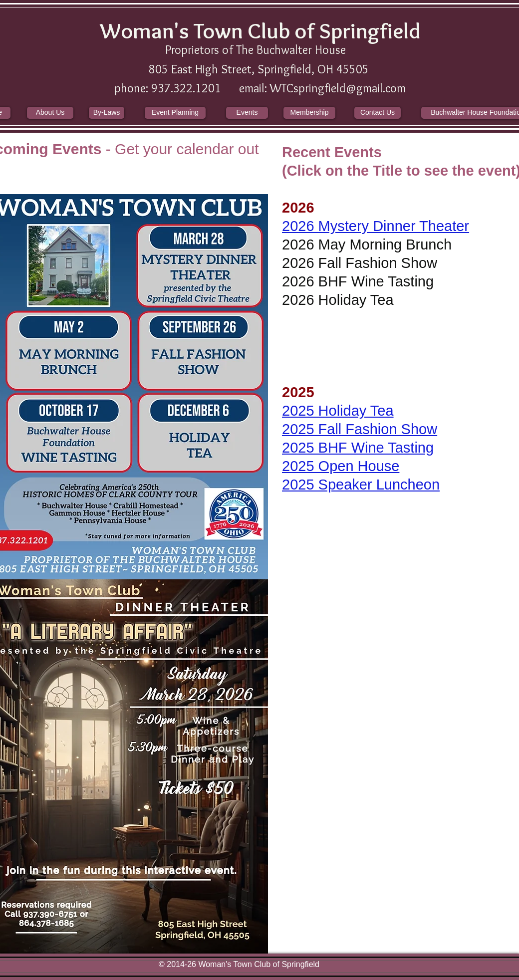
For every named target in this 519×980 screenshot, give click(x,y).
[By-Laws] (107, 113)
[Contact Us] (378, 113)
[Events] (247, 113)
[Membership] (309, 113)
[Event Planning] (175, 113)
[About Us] (50, 113)
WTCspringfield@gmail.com (338, 88)
